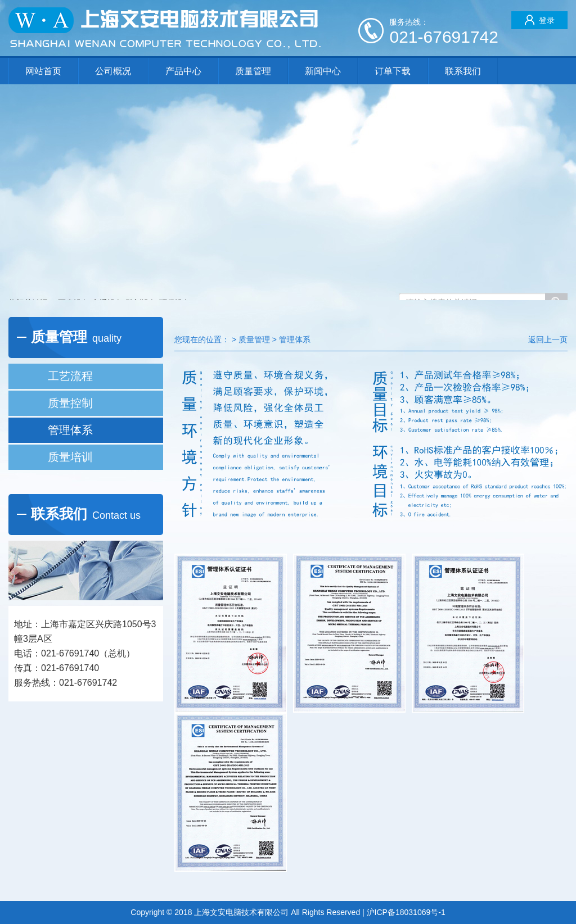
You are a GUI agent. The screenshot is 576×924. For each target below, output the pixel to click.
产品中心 (183, 71)
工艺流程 (70, 376)
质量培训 (70, 457)
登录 (540, 20)
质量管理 (253, 71)
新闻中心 (323, 71)
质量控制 (70, 403)
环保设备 (175, 284)
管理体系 (70, 430)
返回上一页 (548, 339)
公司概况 (113, 71)
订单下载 (393, 71)
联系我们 (463, 71)
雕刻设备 (141, 284)
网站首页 (43, 71)
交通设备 (107, 284)
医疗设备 (74, 284)
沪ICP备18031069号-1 (406, 912)
